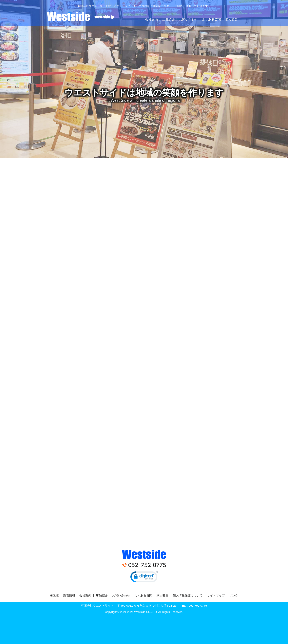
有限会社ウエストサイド (80, 17)
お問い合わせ (188, 20)
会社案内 (152, 20)
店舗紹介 (168, 20)
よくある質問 (211, 20)
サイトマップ (216, 595)
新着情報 (69, 595)
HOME (54, 595)
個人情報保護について (188, 595)
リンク (234, 595)
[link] (144, 578)
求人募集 (231, 20)
